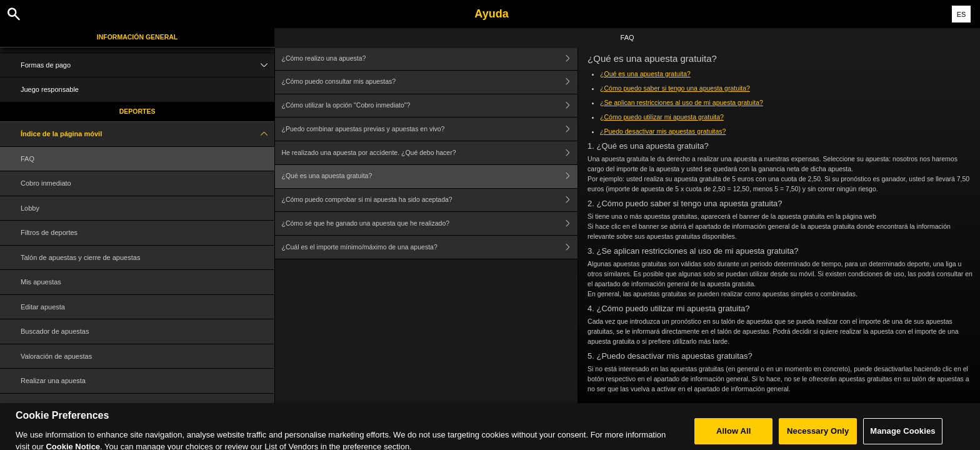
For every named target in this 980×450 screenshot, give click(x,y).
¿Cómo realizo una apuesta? (430, 58)
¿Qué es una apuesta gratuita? (430, 177)
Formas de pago (147, 65)
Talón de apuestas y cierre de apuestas (80, 257)
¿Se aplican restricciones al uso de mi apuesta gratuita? (682, 102)
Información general (137, 37)
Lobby (30, 208)
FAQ (27, 159)
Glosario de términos (52, 406)
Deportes (137, 111)
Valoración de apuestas (56, 356)
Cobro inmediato (46, 183)
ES (962, 14)
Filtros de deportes (49, 232)
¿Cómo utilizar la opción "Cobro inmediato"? (430, 106)
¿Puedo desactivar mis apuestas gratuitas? (663, 131)
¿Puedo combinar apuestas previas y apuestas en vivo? (430, 129)
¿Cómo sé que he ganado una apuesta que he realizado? (430, 223)
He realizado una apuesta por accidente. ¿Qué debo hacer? (430, 153)
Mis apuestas (41, 282)
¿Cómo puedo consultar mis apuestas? (430, 82)
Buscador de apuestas (55, 331)
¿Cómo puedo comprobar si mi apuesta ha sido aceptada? (430, 200)
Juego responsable (50, 89)
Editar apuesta (43, 307)
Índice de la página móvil (147, 134)
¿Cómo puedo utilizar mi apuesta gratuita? (662, 117)
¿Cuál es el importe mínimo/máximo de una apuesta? (430, 247)
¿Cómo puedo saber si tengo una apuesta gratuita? (675, 88)
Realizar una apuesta (53, 381)
